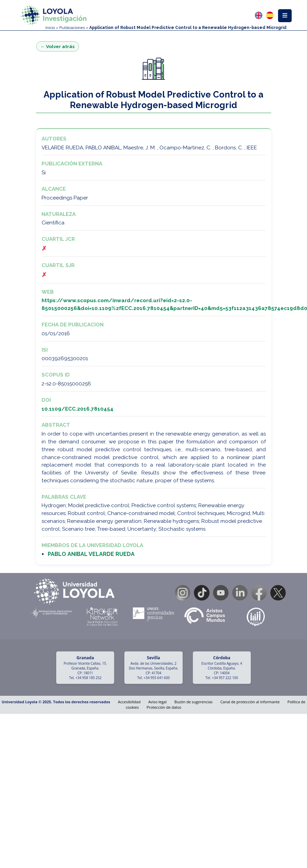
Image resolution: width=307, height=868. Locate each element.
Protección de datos (164, 707)
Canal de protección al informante (250, 702)
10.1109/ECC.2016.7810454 (78, 409)
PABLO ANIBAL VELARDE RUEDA (91, 554)
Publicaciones (72, 28)
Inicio (50, 28)
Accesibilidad (129, 702)
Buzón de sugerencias (194, 702)
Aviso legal (157, 702)
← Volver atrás (58, 46)
